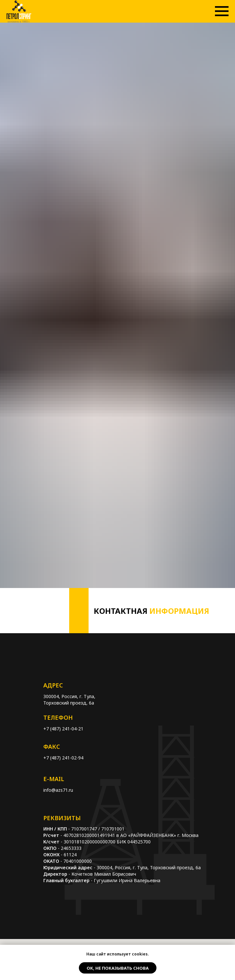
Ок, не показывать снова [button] (118, 968)
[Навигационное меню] (222, 11)
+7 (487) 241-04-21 (63, 729)
